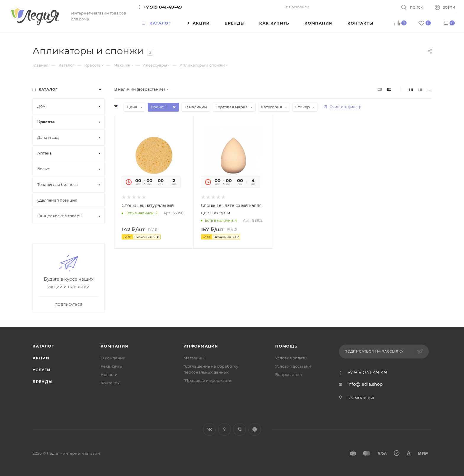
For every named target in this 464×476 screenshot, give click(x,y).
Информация (201, 346)
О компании (113, 358)
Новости (109, 374)
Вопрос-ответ (289, 374)
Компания (114, 346)
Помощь (286, 346)
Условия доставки (293, 366)
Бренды (43, 382)
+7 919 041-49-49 (163, 7)
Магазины (194, 358)
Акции (41, 358)
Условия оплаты (291, 358)
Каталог (43, 346)
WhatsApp (255, 429)
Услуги (42, 370)
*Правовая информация (208, 380)
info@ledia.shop (365, 384)
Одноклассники (224, 429)
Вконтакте (209, 429)
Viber (240, 429)
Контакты (110, 383)
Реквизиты (112, 366)
